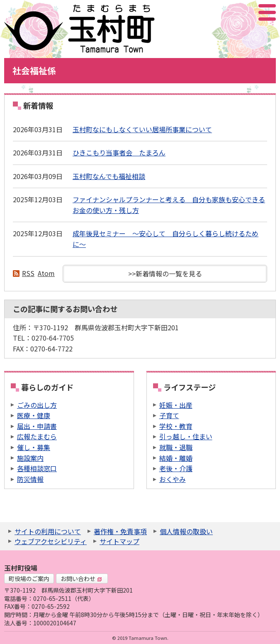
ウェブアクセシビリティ (51, 541)
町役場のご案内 (29, 579)
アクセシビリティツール (245, 12)
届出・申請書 (37, 426)
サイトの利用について (48, 531)
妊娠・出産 (176, 405)
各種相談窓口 (37, 468)
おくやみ (173, 479)
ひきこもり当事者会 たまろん (119, 153)
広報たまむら (37, 436)
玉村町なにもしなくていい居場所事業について (142, 129)
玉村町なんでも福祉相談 (109, 176)
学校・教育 (176, 426)
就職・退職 (176, 447)
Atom (46, 273)
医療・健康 (34, 415)
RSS (28, 273)
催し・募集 (34, 447)
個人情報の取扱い (186, 531)
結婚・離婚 (176, 458)
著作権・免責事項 (120, 531)
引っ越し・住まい (186, 436)
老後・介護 (176, 468)
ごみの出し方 (37, 405)
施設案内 (30, 458)
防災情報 (30, 479)
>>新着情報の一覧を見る (165, 274)
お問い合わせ (81, 579)
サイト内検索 (226, 12)
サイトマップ (119, 541)
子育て (169, 415)
